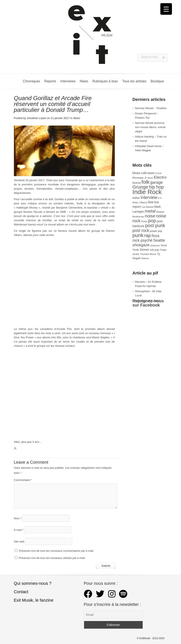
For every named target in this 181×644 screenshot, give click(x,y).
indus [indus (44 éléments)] (136, 198)
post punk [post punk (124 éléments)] (155, 226)
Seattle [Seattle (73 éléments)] (159, 240)
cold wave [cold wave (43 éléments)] (148, 173)
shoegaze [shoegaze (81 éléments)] (141, 245)
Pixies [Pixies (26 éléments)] (144, 221)
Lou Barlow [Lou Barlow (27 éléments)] (147, 207)
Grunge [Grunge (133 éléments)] (140, 187)
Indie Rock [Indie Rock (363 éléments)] (147, 192)
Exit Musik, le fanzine (34, 600)
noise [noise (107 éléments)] (150, 216)
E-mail (19, 530)
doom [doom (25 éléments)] (150, 178)
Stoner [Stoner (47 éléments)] (144, 250)
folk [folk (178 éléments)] (145, 182)
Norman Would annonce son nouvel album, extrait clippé (150, 127)
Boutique (157, 81)
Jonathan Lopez (37, 118)
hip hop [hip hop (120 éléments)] (156, 187)
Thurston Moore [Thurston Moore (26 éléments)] (148, 254)
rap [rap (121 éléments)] (147, 235)
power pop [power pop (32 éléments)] (156, 231)
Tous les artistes (134, 81)
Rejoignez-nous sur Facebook (148, 303)
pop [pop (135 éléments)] (152, 221)
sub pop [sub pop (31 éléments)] (154, 250)
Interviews (68, 81)
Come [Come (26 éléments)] (158, 173)
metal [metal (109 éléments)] (150, 211)
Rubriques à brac (105, 81)
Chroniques (32, 81)
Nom (18, 518)
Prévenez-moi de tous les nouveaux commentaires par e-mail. (56, 551)
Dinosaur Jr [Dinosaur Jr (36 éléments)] (140, 178)
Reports (50, 81)
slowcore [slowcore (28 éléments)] (155, 245)
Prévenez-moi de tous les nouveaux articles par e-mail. (52, 558)
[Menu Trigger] (166, 9)
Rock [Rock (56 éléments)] (155, 236)
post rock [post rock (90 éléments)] (141, 230)
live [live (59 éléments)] (151, 202)
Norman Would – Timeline (151, 108)
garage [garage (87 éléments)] (157, 182)
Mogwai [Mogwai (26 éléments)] (160, 212)
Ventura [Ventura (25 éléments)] (145, 258)
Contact (21, 592)
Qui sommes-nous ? (33, 583)
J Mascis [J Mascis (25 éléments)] (143, 202)
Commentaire (23, 480)
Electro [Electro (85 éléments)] (160, 177)
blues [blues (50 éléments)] (136, 173)
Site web (19, 541)
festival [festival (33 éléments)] (137, 183)
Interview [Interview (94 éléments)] (149, 197)
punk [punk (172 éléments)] (138, 235)
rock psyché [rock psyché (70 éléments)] (143, 240)
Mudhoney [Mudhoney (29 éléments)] (138, 217)
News (84, 81)
